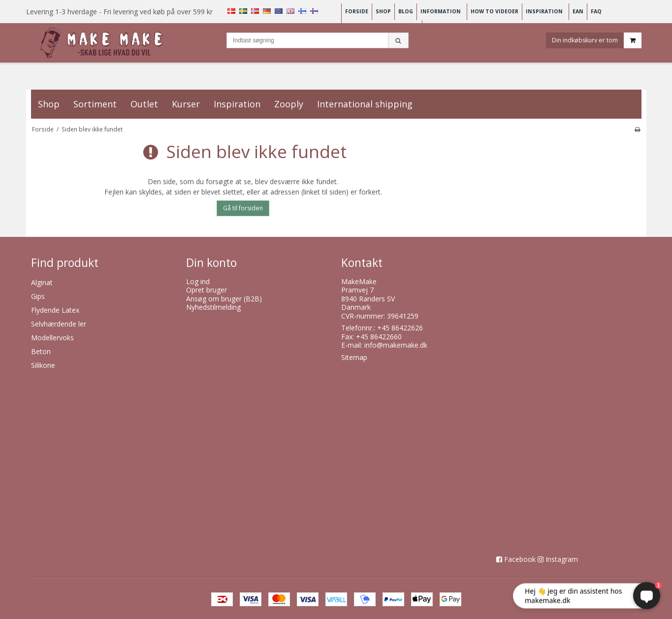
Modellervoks (52, 338)
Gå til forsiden (243, 208)
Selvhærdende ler (59, 324)
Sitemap (354, 357)
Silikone (43, 365)
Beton (41, 351)
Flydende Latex (55, 310)
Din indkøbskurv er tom (597, 41)
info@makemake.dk (396, 345)
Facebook (520, 559)
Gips (38, 296)
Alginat (42, 282)
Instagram (562, 559)
